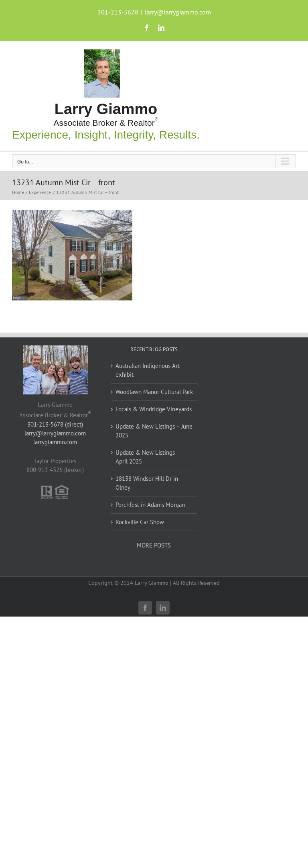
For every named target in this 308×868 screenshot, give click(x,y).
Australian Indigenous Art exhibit (148, 370)
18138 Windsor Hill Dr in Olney (147, 483)
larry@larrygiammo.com (178, 12)
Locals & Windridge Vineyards (154, 409)
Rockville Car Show (140, 522)
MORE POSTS (154, 545)
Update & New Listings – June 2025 (154, 431)
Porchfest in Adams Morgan (150, 505)
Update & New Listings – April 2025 (148, 457)
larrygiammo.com (55, 442)
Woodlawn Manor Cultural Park (154, 392)
